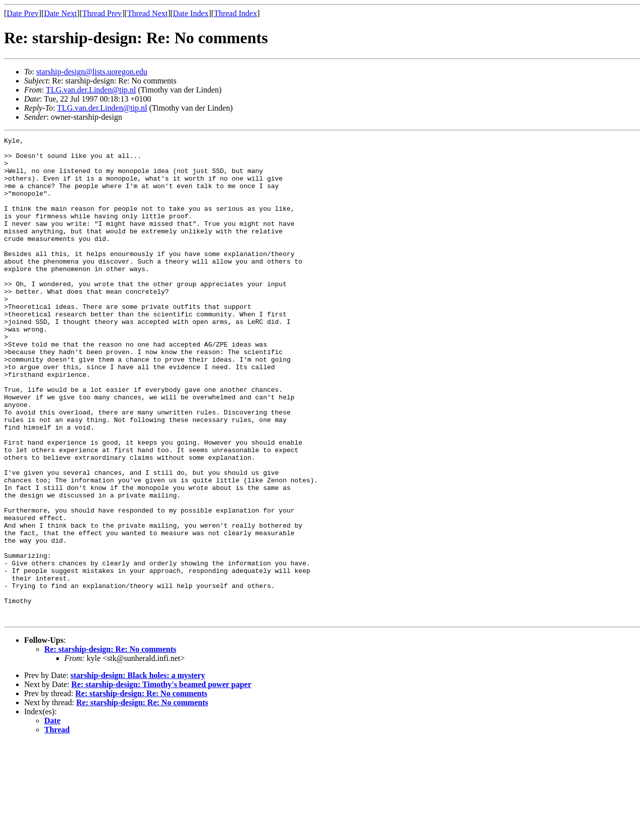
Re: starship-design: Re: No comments (110, 746)
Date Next (61, 13)
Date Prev (23, 13)
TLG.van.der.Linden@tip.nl (91, 90)
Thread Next (147, 13)
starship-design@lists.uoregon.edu (92, 72)
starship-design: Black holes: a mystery (138, 772)
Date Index (191, 13)
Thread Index (235, 13)
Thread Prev (102, 13)
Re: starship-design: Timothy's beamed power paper (162, 781)
